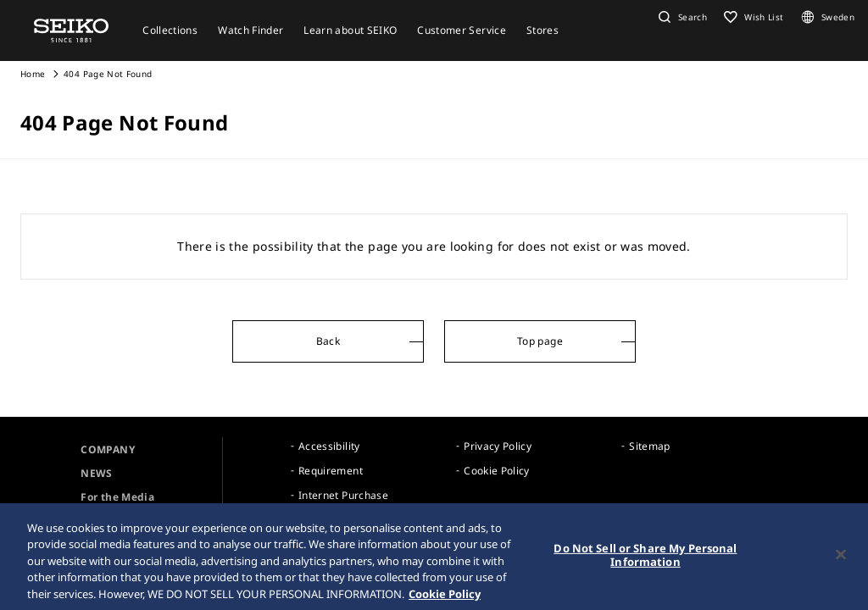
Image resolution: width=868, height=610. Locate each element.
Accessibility (329, 446)
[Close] (841, 558)
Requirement (331, 471)
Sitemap (649, 446)
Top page (540, 341)
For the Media (117, 497)
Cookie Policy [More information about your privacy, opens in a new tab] (445, 597)
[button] (681, 17)
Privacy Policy (498, 446)
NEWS (96, 473)
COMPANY (107, 449)
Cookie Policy (497, 471)
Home (33, 74)
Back (328, 341)
